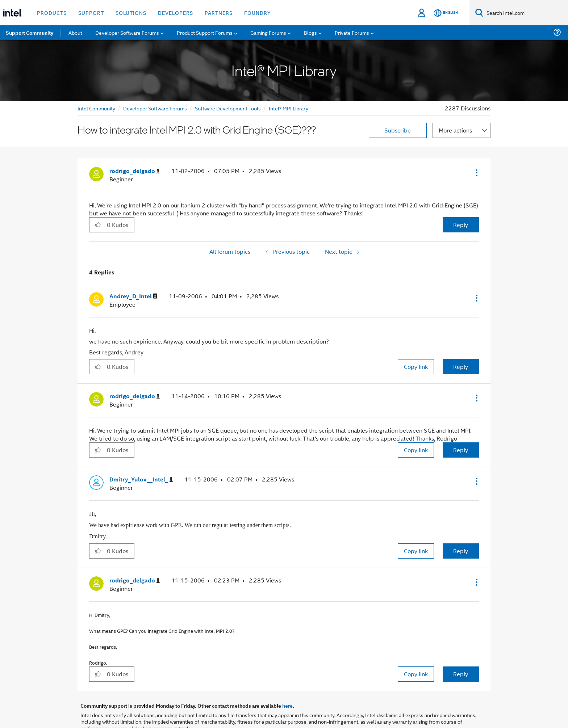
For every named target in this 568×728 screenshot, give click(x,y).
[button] (476, 173)
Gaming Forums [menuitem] (268, 32)
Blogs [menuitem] (310, 32)
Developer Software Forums (155, 108)
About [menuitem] (75, 32)
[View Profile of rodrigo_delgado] (135, 171)
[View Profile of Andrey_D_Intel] (133, 296)
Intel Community (96, 108)
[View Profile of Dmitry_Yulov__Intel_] (141, 479)
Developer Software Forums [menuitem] (127, 32)
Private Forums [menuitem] (352, 32)
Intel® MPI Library (289, 108)
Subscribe (398, 130)
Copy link (416, 367)
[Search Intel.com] (526, 13)
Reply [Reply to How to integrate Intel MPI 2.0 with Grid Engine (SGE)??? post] (461, 225)
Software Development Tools (228, 108)
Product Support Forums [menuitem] (205, 32)
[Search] (479, 12)
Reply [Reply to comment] (461, 367)
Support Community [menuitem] (30, 33)
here (287, 706)
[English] (446, 13)
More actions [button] (455, 130)
